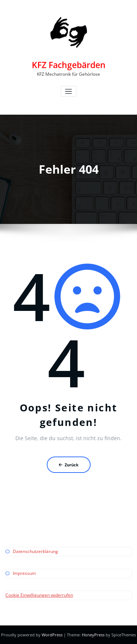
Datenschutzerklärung (35, 551)
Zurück (69, 465)
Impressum (24, 573)
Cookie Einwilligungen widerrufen (39, 595)
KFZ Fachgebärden (69, 65)
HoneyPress (93, 635)
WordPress (52, 635)
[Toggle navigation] (68, 92)
